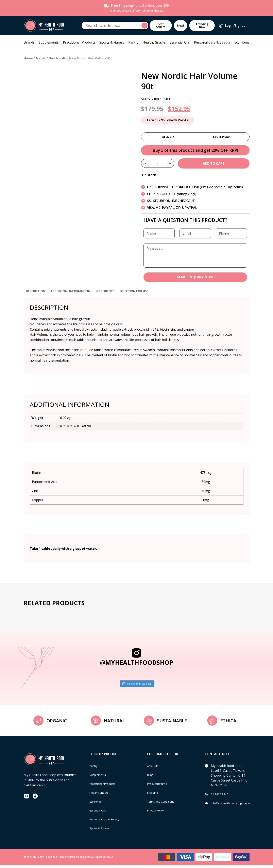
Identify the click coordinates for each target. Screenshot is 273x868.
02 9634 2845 (221, 797)
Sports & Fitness (112, 42)
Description (37, 293)
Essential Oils (180, 42)
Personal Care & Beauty (212, 42)
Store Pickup (222, 138)
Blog (151, 777)
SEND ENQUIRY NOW (195, 279)
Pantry (133, 42)
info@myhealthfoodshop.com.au (235, 806)
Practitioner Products (79, 42)
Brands (29, 42)
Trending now (202, 25)
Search (145, 26)
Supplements (49, 42)
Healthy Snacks (154, 42)
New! (181, 25)
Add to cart (214, 165)
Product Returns (160, 786)
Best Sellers (161, 25)
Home (28, 58)
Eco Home (242, 42)
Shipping (154, 795)
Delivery (168, 138)
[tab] (37, 295)
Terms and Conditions (164, 804)
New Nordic (57, 58)
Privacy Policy (157, 813)
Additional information (75, 293)
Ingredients (113, 293)
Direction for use (145, 293)
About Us (154, 768)
